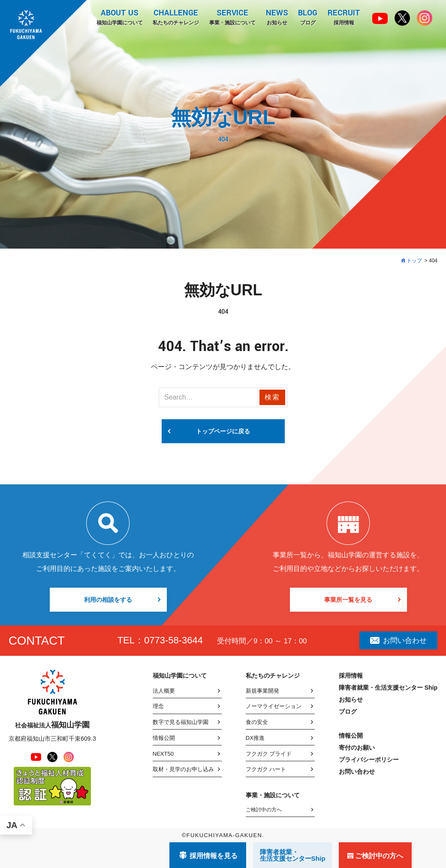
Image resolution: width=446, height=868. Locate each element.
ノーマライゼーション (274, 706)
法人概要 (164, 691)
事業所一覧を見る (348, 600)
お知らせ (277, 17)
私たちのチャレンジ (175, 17)
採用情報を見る (214, 856)
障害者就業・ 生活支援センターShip (293, 855)
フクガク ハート (266, 769)
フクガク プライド (269, 754)
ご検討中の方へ (264, 810)
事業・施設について (232, 17)
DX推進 (255, 738)
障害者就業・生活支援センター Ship (388, 688)
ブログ (308, 17)
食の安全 (257, 722)
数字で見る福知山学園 (181, 722)
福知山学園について (119, 17)
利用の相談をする (108, 600)
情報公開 (164, 738)
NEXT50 (163, 754)
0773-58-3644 (173, 640)
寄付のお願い (357, 748)
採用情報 (344, 17)
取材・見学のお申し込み (183, 769)
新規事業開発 (262, 691)
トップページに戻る (223, 431)
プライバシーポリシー (369, 760)
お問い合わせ (398, 640)
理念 (158, 706)
